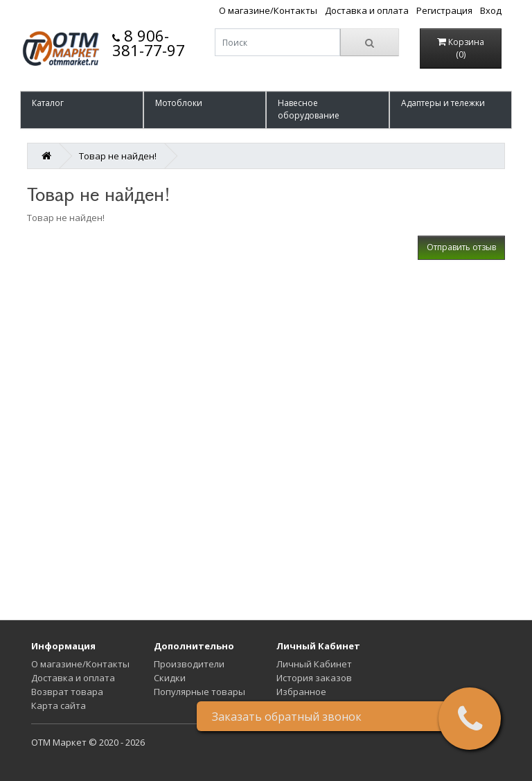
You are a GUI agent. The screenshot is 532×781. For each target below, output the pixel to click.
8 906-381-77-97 (149, 43)
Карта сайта (59, 705)
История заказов (314, 678)
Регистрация (444, 10)
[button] (82, 110)
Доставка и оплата (367, 10)
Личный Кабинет (314, 664)
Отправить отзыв (461, 247)
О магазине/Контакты (268, 10)
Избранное (301, 692)
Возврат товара (67, 692)
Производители (189, 664)
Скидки (170, 678)
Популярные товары (199, 692)
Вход (491, 10)
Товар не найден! (118, 156)
